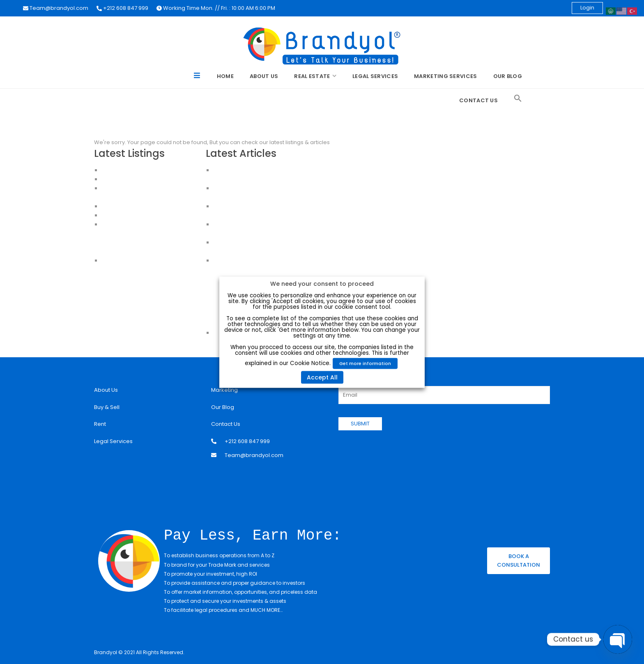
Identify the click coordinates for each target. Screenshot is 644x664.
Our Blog (508, 76)
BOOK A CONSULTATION (519, 560)
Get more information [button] (365, 363)
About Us (264, 76)
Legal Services (375, 76)
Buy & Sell (107, 407)
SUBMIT (360, 424)
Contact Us (478, 100)
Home (225, 76)
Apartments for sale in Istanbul (142, 252)
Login (587, 8)
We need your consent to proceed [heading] (322, 283)
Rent (100, 424)
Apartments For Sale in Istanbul (143, 233)
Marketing (224, 390)
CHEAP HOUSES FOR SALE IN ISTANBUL (149, 215)
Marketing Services (445, 76)
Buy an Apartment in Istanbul (139, 242)
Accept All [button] (322, 377)
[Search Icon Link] (518, 99)
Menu (197, 77)
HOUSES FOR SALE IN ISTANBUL (140, 206)
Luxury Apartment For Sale (136, 170)
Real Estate (312, 76)
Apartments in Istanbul (131, 224)
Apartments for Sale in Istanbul (142, 179)
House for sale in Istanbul (135, 261)
